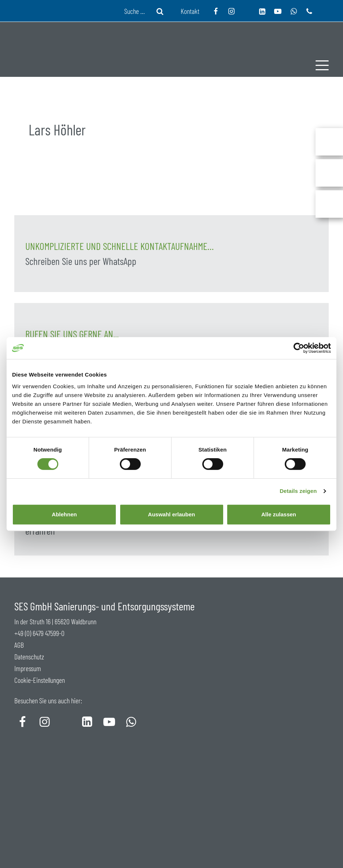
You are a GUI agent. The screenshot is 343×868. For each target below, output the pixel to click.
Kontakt (190, 11)
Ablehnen (64, 514)
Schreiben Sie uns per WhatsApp (81, 261)
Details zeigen (298, 491)
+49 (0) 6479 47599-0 (39, 633)
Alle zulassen (279, 514)
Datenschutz (29, 656)
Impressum (28, 668)
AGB (19, 645)
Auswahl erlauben (171, 514)
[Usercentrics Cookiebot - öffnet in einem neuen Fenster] (299, 348)
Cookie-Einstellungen (40, 680)
